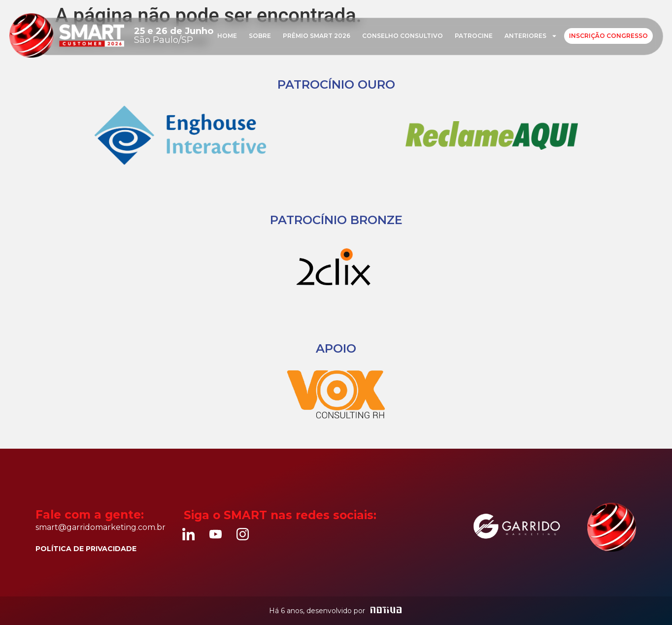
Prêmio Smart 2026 (317, 36)
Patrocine (474, 36)
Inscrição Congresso (608, 36)
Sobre (260, 36)
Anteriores (531, 36)
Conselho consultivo (403, 36)
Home (227, 36)
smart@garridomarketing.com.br (101, 527)
